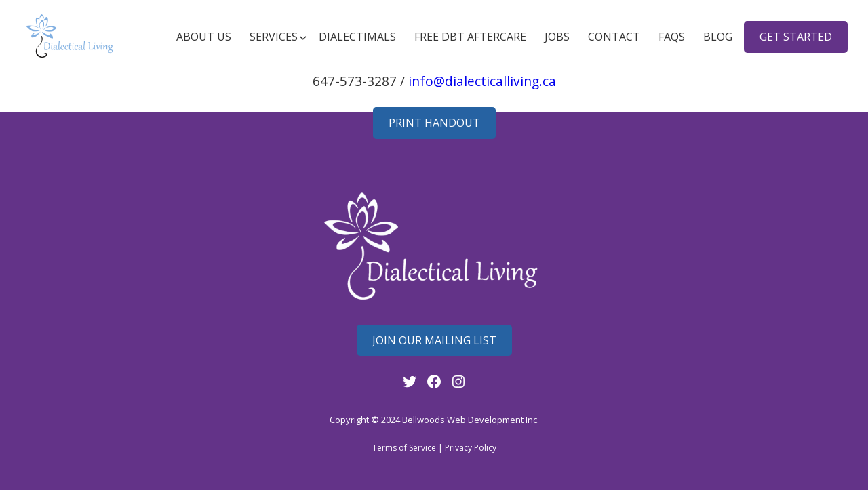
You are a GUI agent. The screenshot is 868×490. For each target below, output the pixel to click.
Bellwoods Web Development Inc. (471, 420)
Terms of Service (404, 448)
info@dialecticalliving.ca (482, 81)
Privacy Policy (471, 448)
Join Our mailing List (434, 340)
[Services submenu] (275, 37)
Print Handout (434, 123)
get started (796, 37)
